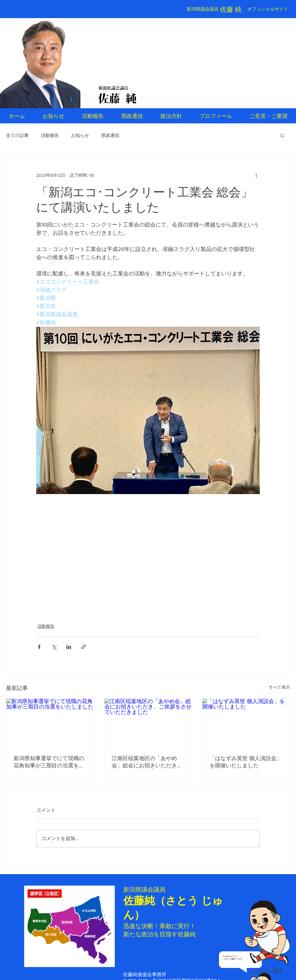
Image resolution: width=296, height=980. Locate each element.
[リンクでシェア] (84, 647)
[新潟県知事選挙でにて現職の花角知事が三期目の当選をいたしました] (50, 723)
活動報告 (50, 135)
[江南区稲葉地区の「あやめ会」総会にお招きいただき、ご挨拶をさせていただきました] (148, 723)
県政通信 (110, 135)
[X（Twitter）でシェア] (54, 647)
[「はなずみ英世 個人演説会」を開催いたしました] (246, 723)
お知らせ (80, 135)
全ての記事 (17, 135)
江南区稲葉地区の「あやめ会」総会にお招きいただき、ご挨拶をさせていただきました (147, 762)
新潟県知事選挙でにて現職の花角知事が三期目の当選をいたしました (49, 762)
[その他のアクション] (256, 176)
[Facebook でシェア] (39, 647)
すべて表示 (279, 687)
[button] (282, 135)
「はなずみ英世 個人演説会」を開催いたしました (246, 762)
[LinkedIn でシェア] (69, 647)
